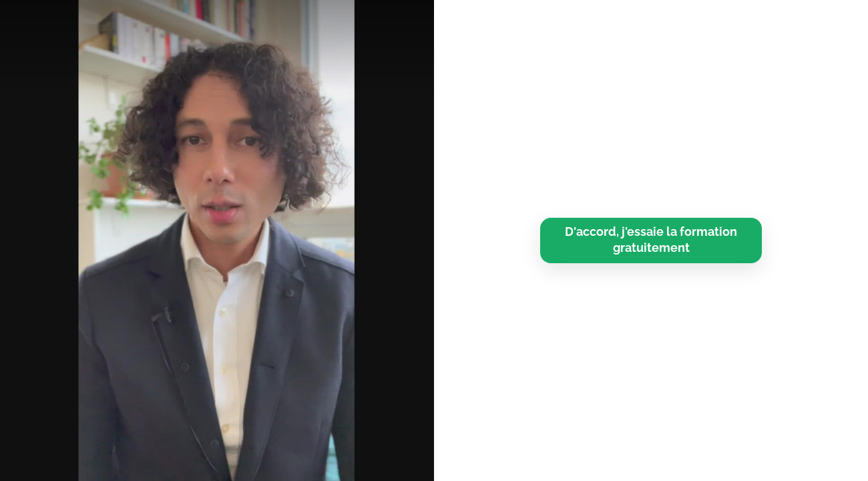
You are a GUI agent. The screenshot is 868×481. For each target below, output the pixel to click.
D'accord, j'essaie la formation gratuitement (651, 239)
